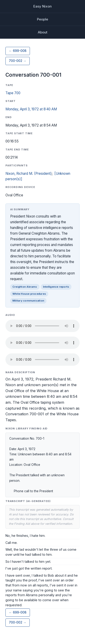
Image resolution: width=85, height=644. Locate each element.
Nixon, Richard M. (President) (29, 174)
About (43, 32)
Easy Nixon (42, 6)
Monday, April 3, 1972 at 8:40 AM (31, 109)
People (42, 19)
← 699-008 (18, 51)
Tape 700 (13, 93)
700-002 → (18, 61)
